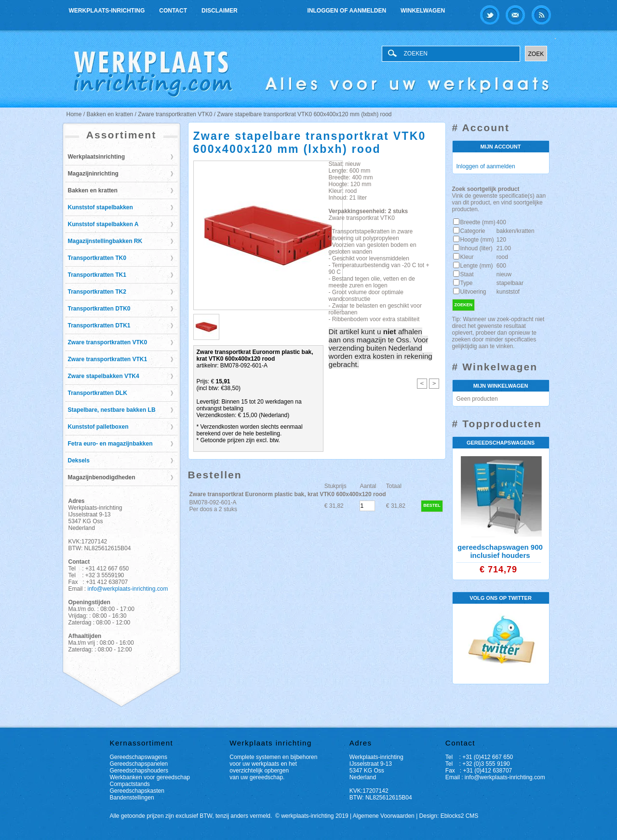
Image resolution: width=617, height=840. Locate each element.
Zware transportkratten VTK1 (108, 359)
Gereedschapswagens (139, 757)
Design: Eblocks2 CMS (449, 816)
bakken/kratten (516, 231)
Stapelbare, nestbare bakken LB (112, 410)
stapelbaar (510, 283)
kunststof (508, 292)
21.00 (504, 248)
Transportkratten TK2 (97, 292)
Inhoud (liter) (476, 248)
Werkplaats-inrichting (107, 11)
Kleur (467, 257)
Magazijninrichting (93, 174)
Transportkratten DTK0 (99, 309)
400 (501, 222)
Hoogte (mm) (477, 240)
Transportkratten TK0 (97, 258)
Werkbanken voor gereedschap (150, 777)
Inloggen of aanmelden (347, 11)
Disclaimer (220, 11)
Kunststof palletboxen (98, 427)
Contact (173, 11)
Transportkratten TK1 (97, 275)
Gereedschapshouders (139, 771)
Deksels (79, 461)
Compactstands (130, 784)
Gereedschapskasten (137, 791)
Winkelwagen (423, 11)
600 (501, 266)
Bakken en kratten (93, 190)
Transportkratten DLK (98, 393)
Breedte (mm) (478, 222)
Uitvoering (473, 292)
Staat (467, 274)
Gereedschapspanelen (139, 764)
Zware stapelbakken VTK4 (104, 376)
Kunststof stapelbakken (101, 207)
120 (501, 240)
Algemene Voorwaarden (384, 816)
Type (467, 283)
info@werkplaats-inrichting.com (128, 589)
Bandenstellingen (132, 798)
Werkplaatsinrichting (96, 157)
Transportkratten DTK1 (99, 325)
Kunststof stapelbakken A (103, 224)
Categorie (473, 231)
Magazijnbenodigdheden (102, 477)
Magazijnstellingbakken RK (105, 241)
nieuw (504, 274)
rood (502, 257)
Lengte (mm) (477, 266)
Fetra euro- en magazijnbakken (110, 444)
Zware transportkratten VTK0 (108, 342)
